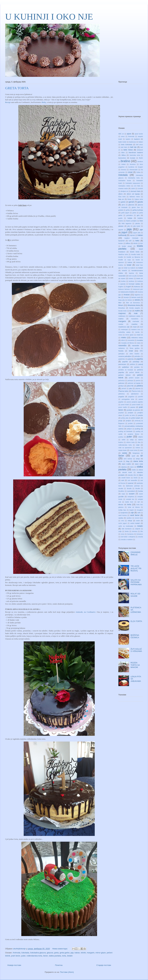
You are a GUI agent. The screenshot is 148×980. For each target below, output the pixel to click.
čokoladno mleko (124, 186)
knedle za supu (125, 260)
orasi (131, 351)
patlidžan (126, 367)
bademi (137, 139)
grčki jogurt (125, 213)
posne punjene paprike (135, 402)
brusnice (133, 164)
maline (121, 319)
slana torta (138, 461)
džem (121, 194)
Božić (141, 158)
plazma (138, 389)
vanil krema (122, 515)
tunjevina (124, 513)
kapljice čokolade (131, 238)
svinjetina (131, 497)
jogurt (124, 232)
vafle (139, 513)
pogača (121, 396)
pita (130, 388)
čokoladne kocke (125, 181)
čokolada (25, 953)
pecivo (138, 381)
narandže (136, 345)
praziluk (121, 413)
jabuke (121, 226)
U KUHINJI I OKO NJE (49, 17)
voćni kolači (135, 523)
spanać (131, 483)
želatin (70, 956)
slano (132, 467)
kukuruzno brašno (128, 292)
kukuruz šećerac (124, 289)
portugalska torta (128, 399)
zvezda (140, 537)
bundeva (131, 167)
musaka (140, 340)
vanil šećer (135, 515)
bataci (141, 142)
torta (64, 956)
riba (139, 442)
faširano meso (135, 197)
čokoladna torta (134, 178)
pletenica (122, 394)
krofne (123, 281)
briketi (124, 164)
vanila (121, 518)
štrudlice (121, 491)
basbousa (132, 142)
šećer (46, 956)
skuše (120, 461)
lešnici (130, 300)
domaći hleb (135, 191)
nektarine (122, 348)
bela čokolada (127, 144)
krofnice (131, 281)
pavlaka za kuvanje (126, 370)
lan (120, 297)
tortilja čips (122, 510)
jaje (141, 230)
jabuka (138, 224)
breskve (140, 162)
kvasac (127, 295)
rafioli (124, 440)
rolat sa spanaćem (125, 448)
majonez (122, 313)
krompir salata (134, 284)
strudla (121, 489)
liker (120, 303)
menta (137, 332)
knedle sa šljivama (133, 257)
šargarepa (136, 453)
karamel (122, 241)
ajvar (129, 134)
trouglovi (140, 510)
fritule (129, 199)
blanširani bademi (136, 152)
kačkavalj (122, 235)
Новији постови (14, 965)
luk (131, 311)
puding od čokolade (125, 431)
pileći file (130, 386)
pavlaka (137, 367)
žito (142, 531)
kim (142, 243)
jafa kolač (137, 226)
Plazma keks (123, 391)
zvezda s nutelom (127, 540)
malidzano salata (134, 316)
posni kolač (125, 405)
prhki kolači (136, 418)
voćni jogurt (123, 523)
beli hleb (124, 147)
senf (133, 456)
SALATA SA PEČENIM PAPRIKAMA (136, 582)
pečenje (130, 381)
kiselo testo (135, 252)
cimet (130, 172)
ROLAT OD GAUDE (135, 595)
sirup (138, 459)
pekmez (121, 383)
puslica (121, 437)
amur (123, 136)
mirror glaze (101, 953)
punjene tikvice (133, 434)
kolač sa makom (130, 268)
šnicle (135, 478)
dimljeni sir (124, 191)
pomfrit (140, 397)
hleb (141, 221)
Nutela (121, 351)
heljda (130, 218)
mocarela (131, 340)
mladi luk (140, 335)
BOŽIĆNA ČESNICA (135, 636)
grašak (121, 210)
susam (132, 494)
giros (123, 205)
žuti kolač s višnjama (128, 537)
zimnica (135, 531)
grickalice (130, 215)
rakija (132, 440)
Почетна (59, 965)
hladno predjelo (131, 221)
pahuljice (137, 356)
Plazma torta (136, 391)
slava (141, 470)
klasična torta (123, 254)
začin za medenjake (126, 526)
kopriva (131, 273)
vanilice (129, 518)
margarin (91, 953)
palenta (131, 359)
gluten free (136, 207)
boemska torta (135, 155)
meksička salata (124, 332)
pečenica (122, 381)
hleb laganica (127, 224)
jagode (121, 230)
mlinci (123, 340)
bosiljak (133, 158)
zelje (120, 531)
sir (142, 456)
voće (138, 521)
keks (137, 241)
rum (141, 450)
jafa (129, 226)
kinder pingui (127, 246)
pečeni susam (134, 378)
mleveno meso (137, 338)
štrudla (129, 489)
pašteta (132, 364)
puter (23, 956)
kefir (130, 241)
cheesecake (133, 170)
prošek (130, 423)
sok (123, 480)
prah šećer (16, 956)
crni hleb (137, 186)
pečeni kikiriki (134, 372)
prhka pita (125, 418)
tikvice (121, 504)
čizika (138, 172)
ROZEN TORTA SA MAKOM (135, 665)
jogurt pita (137, 233)
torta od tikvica (134, 507)
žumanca (130, 534)
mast (135, 327)
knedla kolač (136, 254)
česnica (124, 170)
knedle (121, 257)
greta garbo (65, 953)
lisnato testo (123, 311)
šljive (141, 475)
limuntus (122, 308)
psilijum (129, 429)
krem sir (140, 278)
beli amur (139, 145)
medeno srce (136, 330)
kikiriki (135, 243)
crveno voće (123, 188)
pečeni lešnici (124, 375)
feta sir (121, 199)
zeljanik (138, 529)
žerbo (127, 531)
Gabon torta (139, 199)
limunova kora (134, 305)
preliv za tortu (130, 415)
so (142, 478)
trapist (131, 510)
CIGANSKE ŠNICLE (135, 553)
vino (123, 521)
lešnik (83, 953)
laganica (138, 295)
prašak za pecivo (133, 410)
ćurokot (140, 189)
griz (138, 215)
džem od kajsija (133, 194)
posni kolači (136, 405)
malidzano (122, 316)
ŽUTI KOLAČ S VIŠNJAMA (136, 650)
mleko (124, 338)
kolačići (124, 271)
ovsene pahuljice (125, 356)
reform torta (130, 442)
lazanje (126, 297)
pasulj (141, 364)
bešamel (140, 150)
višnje (130, 521)
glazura (50, 953)
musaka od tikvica (128, 343)
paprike (125, 362)
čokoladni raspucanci (133, 183)
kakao (77, 953)
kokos (130, 262)
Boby (44, 102)
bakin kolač (122, 142)
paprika (140, 359)
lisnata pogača (135, 308)
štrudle (138, 489)
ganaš (131, 202)
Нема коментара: (60, 949)
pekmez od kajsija (134, 383)
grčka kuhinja (138, 210)
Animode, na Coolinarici (85, 612)
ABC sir (121, 134)
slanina (124, 467)
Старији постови (104, 965)
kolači (141, 268)
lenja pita (122, 300)
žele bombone (127, 529)
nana (139, 343)
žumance (140, 534)
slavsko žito (132, 475)
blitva (124, 155)
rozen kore (122, 450)
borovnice (122, 158)
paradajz (136, 362)
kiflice (128, 243)
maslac (121, 324)
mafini (137, 311)
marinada (136, 321)
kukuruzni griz (138, 289)
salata (125, 453)
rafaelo (140, 437)
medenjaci (124, 330)
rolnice (138, 448)
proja (120, 421)
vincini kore (139, 518)
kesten (121, 243)
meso (120, 335)
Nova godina (135, 348)
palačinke (122, 359)
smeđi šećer (126, 478)
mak (136, 313)
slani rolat (139, 464)
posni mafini (123, 407)
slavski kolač (127, 472)
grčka (128, 210)
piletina (140, 386)
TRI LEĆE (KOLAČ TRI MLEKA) (136, 568)
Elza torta (122, 197)
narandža (122, 345)
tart (139, 502)
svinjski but (130, 499)
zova (123, 534)
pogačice (131, 397)
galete (123, 202)
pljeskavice (135, 394)
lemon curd (136, 297)
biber (123, 153)
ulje (132, 513)
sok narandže (132, 480)
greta (56, 953)
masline (135, 324)
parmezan (122, 364)
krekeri (131, 279)
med (141, 327)
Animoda (17, 953)
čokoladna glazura (38, 953)
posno (133, 407)
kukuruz (137, 286)
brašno (126, 161)
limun (121, 305)
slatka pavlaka (55, 956)
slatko (134, 470)
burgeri (140, 167)
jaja (72, 953)
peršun (121, 386)
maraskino (135, 319)
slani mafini (126, 464)
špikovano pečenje (133, 486)
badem (128, 139)
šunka (141, 491)
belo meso (128, 150)
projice (128, 421)
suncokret (131, 491)
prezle (140, 415)
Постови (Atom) (67, 972)
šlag (128, 461)
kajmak (132, 235)
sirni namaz (128, 459)
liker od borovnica (133, 303)
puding (137, 429)
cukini (133, 189)
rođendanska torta (34, 956)
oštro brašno (135, 354)
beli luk (133, 147)
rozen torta (133, 450)
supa (123, 494)
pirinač (124, 389)
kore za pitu (133, 276)
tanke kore (129, 502)
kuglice (121, 287)
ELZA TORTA (136, 621)
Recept (8, 102)
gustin (120, 218)
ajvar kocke (139, 134)
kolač (129, 265)
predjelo (130, 413)
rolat (138, 445)
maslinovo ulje (124, 327)
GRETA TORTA (17, 88)
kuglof (128, 286)
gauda (140, 202)
